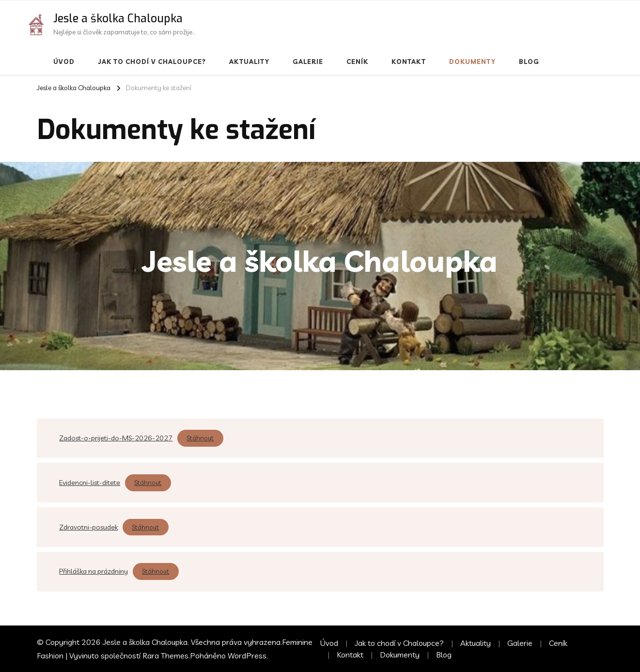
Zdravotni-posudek (88, 527)
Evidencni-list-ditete (90, 483)
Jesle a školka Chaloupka (118, 19)
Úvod (64, 62)
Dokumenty (472, 62)
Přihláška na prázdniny (94, 571)
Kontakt (409, 62)
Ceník (357, 62)
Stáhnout (200, 438)
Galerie (308, 62)
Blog (529, 62)
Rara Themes (165, 656)
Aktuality (249, 62)
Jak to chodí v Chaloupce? (152, 62)
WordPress (247, 656)
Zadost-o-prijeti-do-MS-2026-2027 (116, 438)
